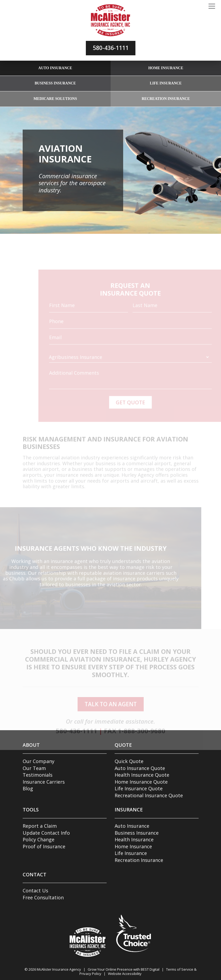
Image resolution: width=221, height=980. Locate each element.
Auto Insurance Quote (140, 768)
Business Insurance (55, 83)
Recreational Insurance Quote (149, 795)
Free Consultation (43, 897)
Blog (28, 788)
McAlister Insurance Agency (59, 969)
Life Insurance (166, 83)
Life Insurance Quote (139, 788)
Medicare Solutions (55, 99)
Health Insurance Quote (142, 775)
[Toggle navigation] (212, 6)
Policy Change (39, 839)
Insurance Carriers (44, 782)
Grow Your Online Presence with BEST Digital (124, 969)
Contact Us (35, 890)
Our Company (39, 761)
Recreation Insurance (166, 99)
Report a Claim (40, 826)
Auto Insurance (55, 68)
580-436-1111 (111, 48)
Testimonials (38, 775)
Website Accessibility (125, 974)
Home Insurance (166, 68)
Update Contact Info (46, 833)
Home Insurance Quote (141, 782)
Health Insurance (134, 839)
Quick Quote (129, 761)
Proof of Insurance (44, 846)
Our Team (34, 768)
